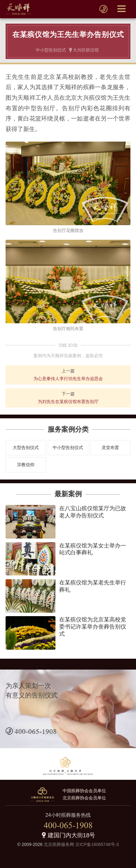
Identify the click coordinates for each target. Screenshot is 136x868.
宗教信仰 (26, 465)
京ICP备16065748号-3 (97, 844)
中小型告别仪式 (68, 448)
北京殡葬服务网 (59, 844)
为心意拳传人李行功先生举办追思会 (68, 379)
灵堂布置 (110, 448)
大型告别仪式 (26, 448)
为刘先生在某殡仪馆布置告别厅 (68, 402)
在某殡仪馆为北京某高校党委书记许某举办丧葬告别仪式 (93, 627)
